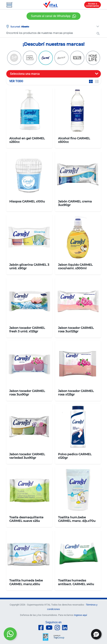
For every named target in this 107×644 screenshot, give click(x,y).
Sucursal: (15, 27)
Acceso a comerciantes (92, 5)
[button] (96, 634)
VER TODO (16, 81)
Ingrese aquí (80, 615)
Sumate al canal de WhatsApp (51, 16)
